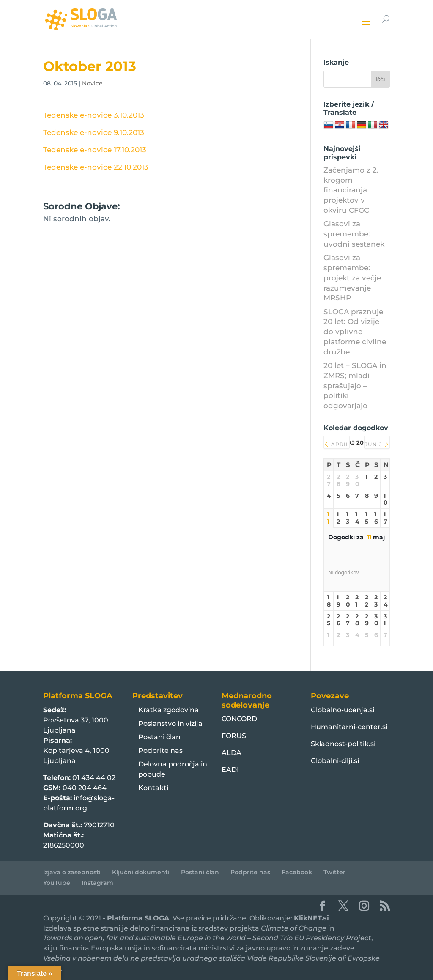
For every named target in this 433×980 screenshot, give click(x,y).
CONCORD (239, 719)
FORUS (234, 736)
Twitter (334, 872)
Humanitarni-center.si (349, 727)
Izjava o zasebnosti (72, 872)
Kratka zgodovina (169, 710)
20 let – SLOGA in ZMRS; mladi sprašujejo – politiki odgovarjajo (355, 386)
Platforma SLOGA (138, 918)
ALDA (232, 753)
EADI (230, 770)
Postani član (159, 737)
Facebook (297, 872)
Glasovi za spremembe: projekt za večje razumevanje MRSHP (352, 278)
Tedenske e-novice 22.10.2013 (96, 167)
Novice (92, 83)
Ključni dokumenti (141, 872)
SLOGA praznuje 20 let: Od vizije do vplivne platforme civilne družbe (355, 332)
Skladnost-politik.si (343, 744)
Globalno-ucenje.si (343, 710)
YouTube (57, 883)
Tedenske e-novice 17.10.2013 (95, 150)
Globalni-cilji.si (335, 761)
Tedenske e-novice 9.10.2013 (94, 132)
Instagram (97, 883)
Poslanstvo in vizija (170, 723)
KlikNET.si (311, 918)
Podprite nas (160, 751)
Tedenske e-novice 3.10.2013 (94, 115)
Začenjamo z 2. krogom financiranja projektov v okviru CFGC (351, 190)
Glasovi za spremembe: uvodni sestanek (354, 234)
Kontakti (153, 788)
